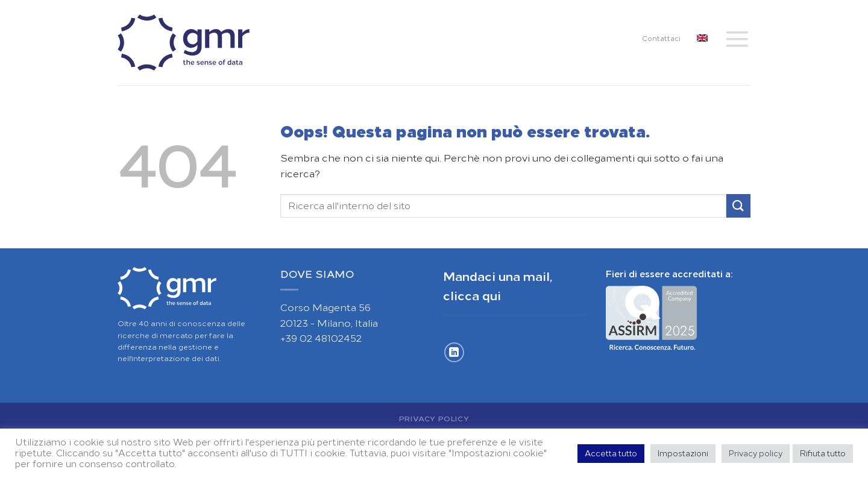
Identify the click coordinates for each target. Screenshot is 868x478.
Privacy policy (756, 454)
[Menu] (737, 39)
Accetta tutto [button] (611, 454)
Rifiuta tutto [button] (823, 454)
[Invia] (738, 206)
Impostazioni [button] (683, 454)
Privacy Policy (434, 419)
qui (492, 296)
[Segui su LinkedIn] (454, 352)
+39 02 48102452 (321, 338)
